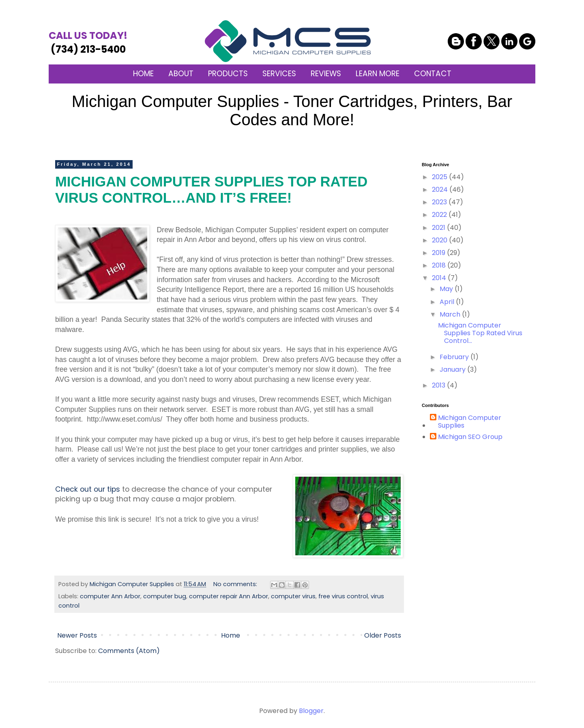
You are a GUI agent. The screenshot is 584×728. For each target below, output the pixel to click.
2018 (440, 265)
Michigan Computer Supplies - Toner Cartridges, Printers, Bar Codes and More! (292, 110)
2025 (440, 177)
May (447, 289)
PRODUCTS (228, 74)
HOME (143, 74)
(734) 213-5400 (88, 42)
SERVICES (279, 74)
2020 (440, 240)
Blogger (311, 711)
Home (231, 635)
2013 (439, 385)
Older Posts (383, 635)
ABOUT (181, 74)
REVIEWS (326, 74)
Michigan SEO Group (470, 437)
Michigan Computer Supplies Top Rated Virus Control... (480, 333)
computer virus (293, 596)
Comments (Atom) (129, 651)
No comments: (236, 584)
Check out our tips (88, 489)
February (455, 357)
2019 (439, 253)
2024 (441, 189)
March (451, 314)
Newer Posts (77, 635)
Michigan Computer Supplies (470, 422)
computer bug (165, 596)
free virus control (343, 596)
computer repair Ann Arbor (229, 596)
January (453, 369)
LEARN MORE (378, 74)
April (448, 302)
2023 (440, 202)
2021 (439, 228)
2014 (440, 278)
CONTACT (433, 74)
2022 (440, 215)
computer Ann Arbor (110, 596)
